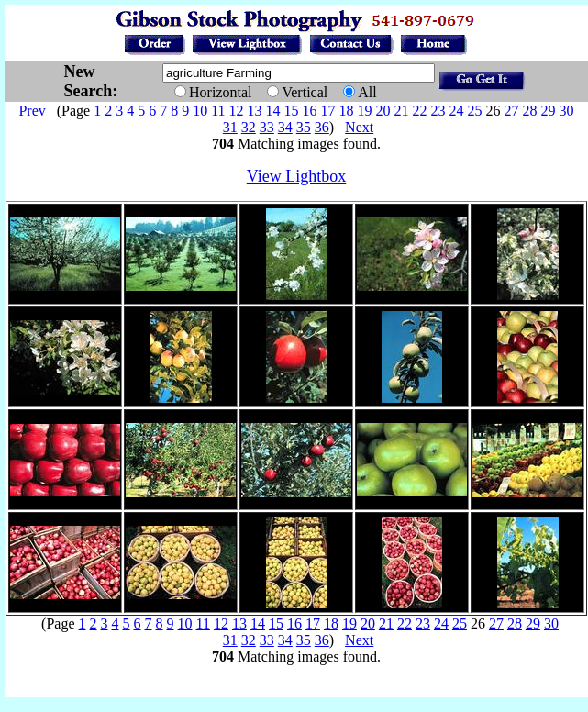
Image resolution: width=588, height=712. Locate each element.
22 (420, 111)
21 (402, 111)
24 (457, 111)
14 (273, 111)
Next (359, 127)
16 (310, 111)
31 (230, 127)
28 (530, 111)
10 (200, 111)
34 (285, 127)
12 (237, 111)
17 (328, 111)
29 (549, 111)
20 (383, 111)
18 (347, 111)
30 (567, 111)
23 (438, 111)
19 (365, 111)
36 (322, 127)
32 (249, 127)
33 (267, 127)
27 (512, 111)
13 (255, 111)
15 (292, 111)
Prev (32, 111)
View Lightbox (296, 176)
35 (304, 127)
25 (475, 111)
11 (218, 111)
